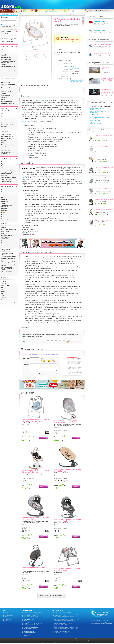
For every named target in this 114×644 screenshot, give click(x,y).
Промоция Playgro (99, 30)
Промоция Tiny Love (100, 21)
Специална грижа (6, 181)
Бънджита (4, 199)
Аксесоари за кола (6, 57)
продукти (29, 621)
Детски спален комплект (96, 116)
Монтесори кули (6, 95)
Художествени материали (30, 619)
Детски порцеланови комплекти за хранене (101, 111)
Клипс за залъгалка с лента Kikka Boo (62, 614)
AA (70, 75)
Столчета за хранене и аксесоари (7, 153)
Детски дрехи (5, 116)
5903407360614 (94, 114)
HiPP (2, 288)
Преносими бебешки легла (9, 72)
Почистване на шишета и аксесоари (8, 145)
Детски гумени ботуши (7, 124)
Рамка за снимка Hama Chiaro (60, 634)
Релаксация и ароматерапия (5, 238)
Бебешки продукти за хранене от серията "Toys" (8, 272)
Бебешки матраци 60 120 (8, 262)
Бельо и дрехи (5, 231)
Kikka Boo (72, 66)
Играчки (3, 215)
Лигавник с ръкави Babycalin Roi (61, 619)
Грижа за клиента (101, 1)
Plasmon (3, 300)
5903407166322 (94, 113)
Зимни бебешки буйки (7, 120)
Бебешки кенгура (6, 59)
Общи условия (97, 640)
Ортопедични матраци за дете (8, 259)
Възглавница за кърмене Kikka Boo (61, 633)
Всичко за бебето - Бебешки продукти (33, 625)
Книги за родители (6, 243)
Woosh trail (92, 110)
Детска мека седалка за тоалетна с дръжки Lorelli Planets (67, 621)
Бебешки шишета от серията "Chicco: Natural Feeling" (8, 268)
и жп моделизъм (31, 627)
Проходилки (4, 201)
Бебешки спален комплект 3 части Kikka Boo (64, 618)
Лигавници (4, 141)
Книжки (3, 217)
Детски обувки (5, 122)
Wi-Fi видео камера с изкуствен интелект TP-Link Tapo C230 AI (68, 615)
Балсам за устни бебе (95, 123)
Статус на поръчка (9, 619)
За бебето (6, 11)
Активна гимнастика (7, 194)
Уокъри (3, 203)
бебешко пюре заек (95, 120)
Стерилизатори (5, 150)
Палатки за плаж (6, 74)
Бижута (3, 233)
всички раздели (5, 25)
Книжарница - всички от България (34, 614)
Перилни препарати (7, 164)
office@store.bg (107, 625)
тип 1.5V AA (25, 122)
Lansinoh (3, 298)
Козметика (4, 175)
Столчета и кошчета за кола (9, 52)
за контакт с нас (104, 622)
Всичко (31, 629)
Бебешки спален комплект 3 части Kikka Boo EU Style (66, 629)
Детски (28, 623)
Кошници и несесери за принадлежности (8, 173)
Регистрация (8, 621)
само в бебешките (6, 26)
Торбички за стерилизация (9, 148)
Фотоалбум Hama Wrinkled (59, 617)
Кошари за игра (5, 190)
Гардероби (4, 97)
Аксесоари (4, 126)
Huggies (3, 292)
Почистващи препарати (8, 166)
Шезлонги (4, 211)
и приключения (30, 631)
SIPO (2, 290)
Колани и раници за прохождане (7, 206)
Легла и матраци (6, 82)
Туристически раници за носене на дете (8, 67)
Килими (3, 99)
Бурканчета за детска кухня (97, 108)
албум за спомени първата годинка (99, 122)
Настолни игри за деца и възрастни (32, 615)
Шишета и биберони (7, 137)
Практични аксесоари (7, 235)
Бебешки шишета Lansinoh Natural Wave (63, 623)
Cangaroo (3, 283)
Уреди (3, 143)
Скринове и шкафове (7, 91)
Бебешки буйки (5, 118)
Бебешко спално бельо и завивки (8, 85)
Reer (2, 294)
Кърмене (3, 227)
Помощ (6, 622)
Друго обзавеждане (6, 101)
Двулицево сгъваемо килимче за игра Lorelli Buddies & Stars (67, 627)
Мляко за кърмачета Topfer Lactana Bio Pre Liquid (65, 630)
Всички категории (11, 245)
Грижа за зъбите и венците (9, 177)
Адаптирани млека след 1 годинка (8, 265)
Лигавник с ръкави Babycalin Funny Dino (63, 625)
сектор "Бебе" (101, 102)
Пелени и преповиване (7, 162)
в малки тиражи (32, 630)
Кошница (7, 618)
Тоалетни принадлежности (9, 170)
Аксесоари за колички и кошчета (8, 55)
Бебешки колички (6, 50)
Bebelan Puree (5, 285)
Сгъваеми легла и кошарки (9, 70)
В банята (3, 168)
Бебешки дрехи (5, 114)
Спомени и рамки (6, 219)
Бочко (3, 296)
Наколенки (4, 209)
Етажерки (4, 93)
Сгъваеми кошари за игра (8, 257)
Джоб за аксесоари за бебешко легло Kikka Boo (64, 622)
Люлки (35, 14)
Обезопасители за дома (8, 103)
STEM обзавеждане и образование (32, 626)
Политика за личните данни (108, 640)
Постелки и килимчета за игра (8, 197)
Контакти (7, 615)
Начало (6, 614)
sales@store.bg (106, 623)
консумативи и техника (31, 618)
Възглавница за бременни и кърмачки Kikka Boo (65, 631)
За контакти (110, 1)
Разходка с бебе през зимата (7, 254)
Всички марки (13, 302)
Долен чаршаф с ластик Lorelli (60, 626)
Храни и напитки (6, 135)
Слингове (4, 65)
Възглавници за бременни (8, 229)
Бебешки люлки (75, 68)
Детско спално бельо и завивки (7, 88)
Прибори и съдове (6, 139)
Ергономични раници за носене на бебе (8, 62)
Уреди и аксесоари (6, 179)
